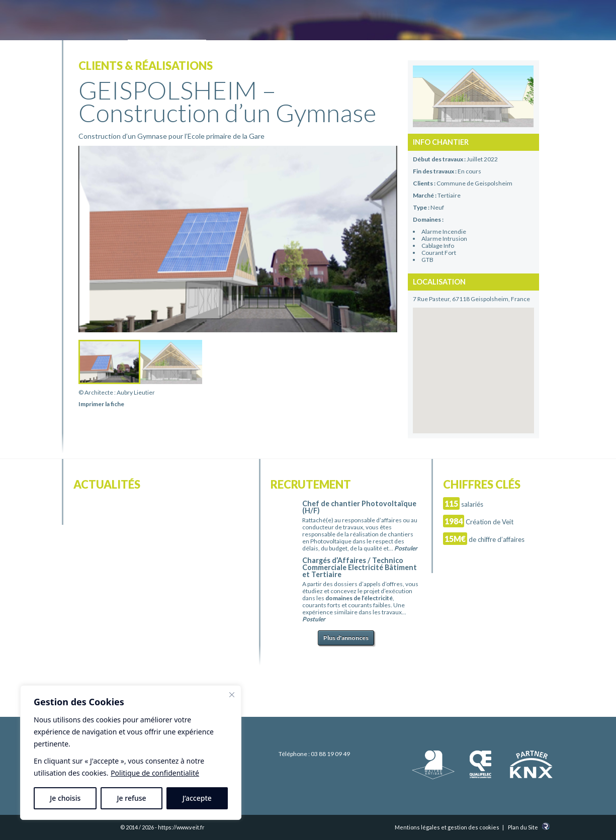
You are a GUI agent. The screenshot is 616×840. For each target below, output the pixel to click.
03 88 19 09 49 (330, 754)
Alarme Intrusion (444, 239)
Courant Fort (439, 253)
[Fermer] (232, 695)
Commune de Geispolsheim (474, 183)
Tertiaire (449, 195)
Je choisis (65, 798)
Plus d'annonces (346, 638)
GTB (427, 260)
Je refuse (132, 798)
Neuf (437, 207)
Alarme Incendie (444, 231)
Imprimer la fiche (101, 404)
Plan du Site (523, 827)
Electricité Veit (118, 22)
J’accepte (197, 798)
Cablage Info (438, 246)
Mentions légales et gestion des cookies (447, 827)
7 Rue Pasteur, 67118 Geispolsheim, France (471, 299)
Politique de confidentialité (155, 773)
